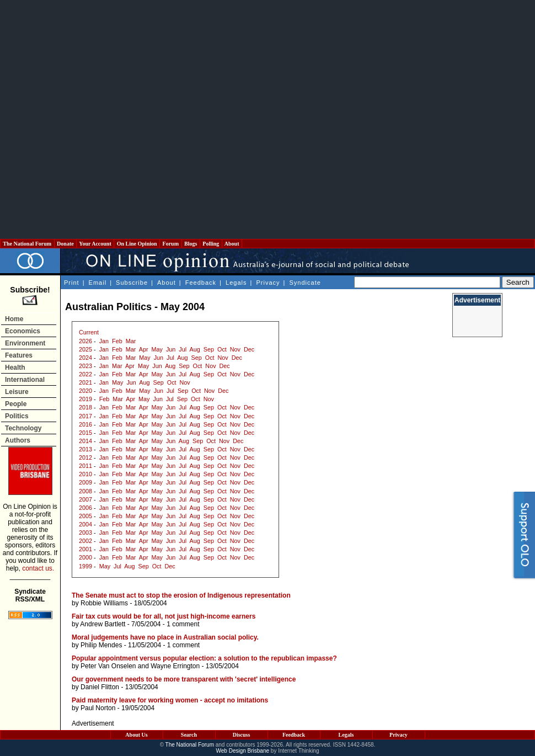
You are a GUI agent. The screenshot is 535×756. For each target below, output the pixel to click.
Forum (170, 244)
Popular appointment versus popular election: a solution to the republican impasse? (204, 658)
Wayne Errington (175, 666)
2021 (85, 382)
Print (72, 283)
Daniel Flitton (100, 687)
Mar (131, 341)
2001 (85, 549)
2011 (85, 466)
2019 (85, 399)
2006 (85, 508)
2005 (85, 516)
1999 (85, 566)
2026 (85, 341)
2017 (85, 416)
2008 (85, 491)
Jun (171, 349)
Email (98, 283)
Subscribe (132, 283)
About (232, 244)
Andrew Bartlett (103, 624)
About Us (136, 735)
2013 (85, 449)
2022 (85, 374)
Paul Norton (98, 708)
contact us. (38, 568)
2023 (85, 366)
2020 (85, 391)
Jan (104, 341)
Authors (18, 440)
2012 (85, 457)
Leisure (17, 392)
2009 (85, 482)
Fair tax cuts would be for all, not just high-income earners (164, 616)
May (157, 349)
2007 (85, 499)
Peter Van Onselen (108, 666)
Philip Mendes (101, 645)
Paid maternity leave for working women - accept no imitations (170, 700)
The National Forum (27, 244)
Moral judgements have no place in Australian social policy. (165, 637)
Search (189, 735)
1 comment (183, 624)
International (25, 380)
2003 (85, 533)
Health (15, 368)
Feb (117, 341)
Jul (183, 349)
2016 (85, 424)
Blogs (191, 244)
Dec (249, 349)
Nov (235, 349)
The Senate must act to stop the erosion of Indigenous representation (181, 595)
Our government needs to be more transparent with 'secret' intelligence (184, 679)
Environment (25, 343)
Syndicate (305, 283)
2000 (85, 557)
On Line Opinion (137, 244)
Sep (209, 349)
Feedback (201, 283)
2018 (85, 407)
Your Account (95, 244)
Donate (66, 244)
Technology (23, 428)
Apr (144, 349)
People (16, 404)
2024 (85, 358)
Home (14, 319)
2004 (85, 524)
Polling (211, 244)
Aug (195, 349)
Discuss (242, 735)
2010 (85, 474)
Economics (23, 331)
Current (89, 332)
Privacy (268, 283)
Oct (222, 349)
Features (19, 355)
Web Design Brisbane (243, 751)
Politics (17, 416)
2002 (85, 541)
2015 (85, 433)
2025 (85, 349)
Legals (236, 283)
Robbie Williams (104, 603)
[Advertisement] (115, 119)
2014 (85, 441)
